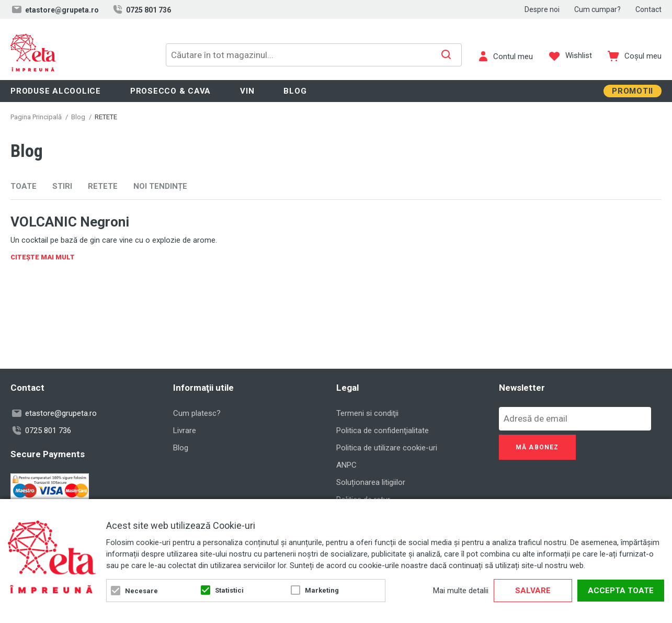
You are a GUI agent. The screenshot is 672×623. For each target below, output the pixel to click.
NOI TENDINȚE (160, 186)
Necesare (141, 591)
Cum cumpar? (597, 9)
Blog (295, 91)
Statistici (229, 590)
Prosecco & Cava (170, 91)
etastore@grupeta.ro (55, 9)
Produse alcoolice (56, 91)
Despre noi (542, 9)
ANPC (346, 465)
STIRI (62, 186)
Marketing (322, 590)
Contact (648, 9)
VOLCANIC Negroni (70, 222)
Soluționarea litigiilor (371, 482)
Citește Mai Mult (43, 257)
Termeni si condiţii (367, 413)
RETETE (103, 186)
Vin (247, 91)
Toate (24, 186)
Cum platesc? (197, 413)
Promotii (633, 91)
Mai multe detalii (461, 591)
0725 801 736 (141, 9)
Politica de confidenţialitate (383, 431)
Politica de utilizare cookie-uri (387, 448)
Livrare (185, 431)
